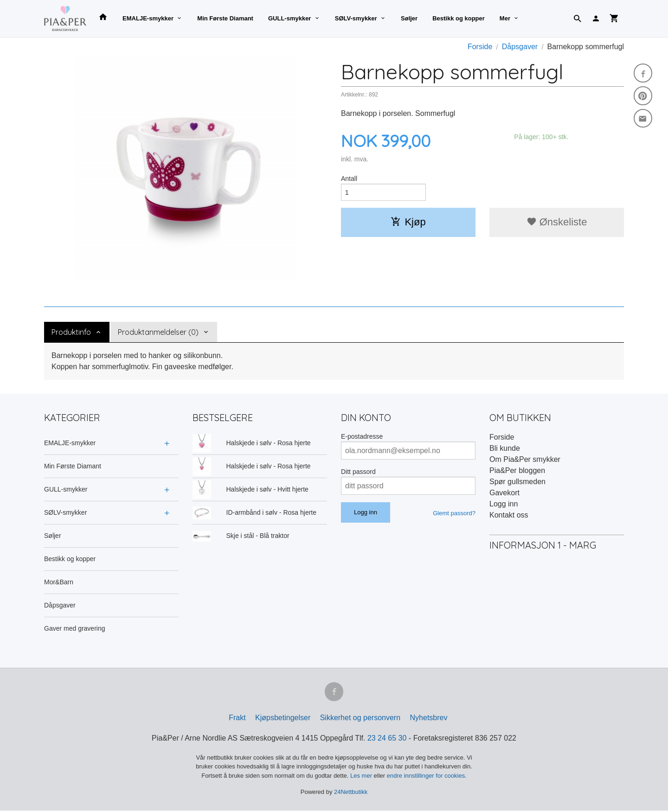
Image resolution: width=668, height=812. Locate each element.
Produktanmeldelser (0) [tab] (158, 332)
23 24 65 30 (387, 739)
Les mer (362, 777)
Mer (505, 18)
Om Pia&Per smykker (525, 459)
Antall (349, 179)
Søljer (409, 18)
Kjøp (408, 223)
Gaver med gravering (75, 628)
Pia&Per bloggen (517, 470)
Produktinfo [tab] (71, 332)
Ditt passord (358, 472)
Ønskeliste (557, 223)
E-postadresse (362, 436)
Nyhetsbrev (429, 719)
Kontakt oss (509, 515)
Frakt (237, 719)
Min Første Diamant (225, 18)
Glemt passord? (454, 513)
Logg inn (504, 504)
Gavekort (504, 493)
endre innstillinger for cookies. (427, 777)
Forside (480, 47)
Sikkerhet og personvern (360, 719)
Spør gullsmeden (517, 482)
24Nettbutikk (351, 794)
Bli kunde (505, 448)
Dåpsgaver (60, 605)
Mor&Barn (59, 582)
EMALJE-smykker (148, 18)
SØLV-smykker (356, 18)
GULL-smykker (289, 18)
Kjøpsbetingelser (283, 719)
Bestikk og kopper (459, 18)
